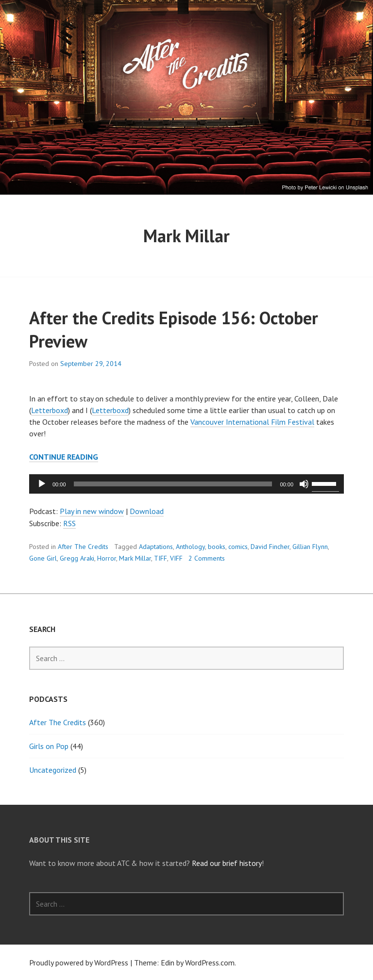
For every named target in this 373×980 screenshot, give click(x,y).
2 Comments (207, 558)
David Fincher (270, 547)
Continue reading (64, 457)
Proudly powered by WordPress (79, 963)
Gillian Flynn (310, 547)
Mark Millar (135, 558)
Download (147, 511)
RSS (69, 523)
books (217, 547)
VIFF (176, 558)
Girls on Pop (49, 746)
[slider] (173, 484)
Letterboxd (50, 410)
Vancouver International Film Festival (252, 422)
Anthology (190, 547)
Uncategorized (53, 770)
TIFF (161, 558)
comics (238, 547)
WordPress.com (210, 963)
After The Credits (83, 547)
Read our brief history (227, 863)
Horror (107, 558)
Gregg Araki (77, 558)
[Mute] (304, 484)
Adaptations (156, 547)
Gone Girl (43, 558)
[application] (186, 484)
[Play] (42, 484)
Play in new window (92, 511)
